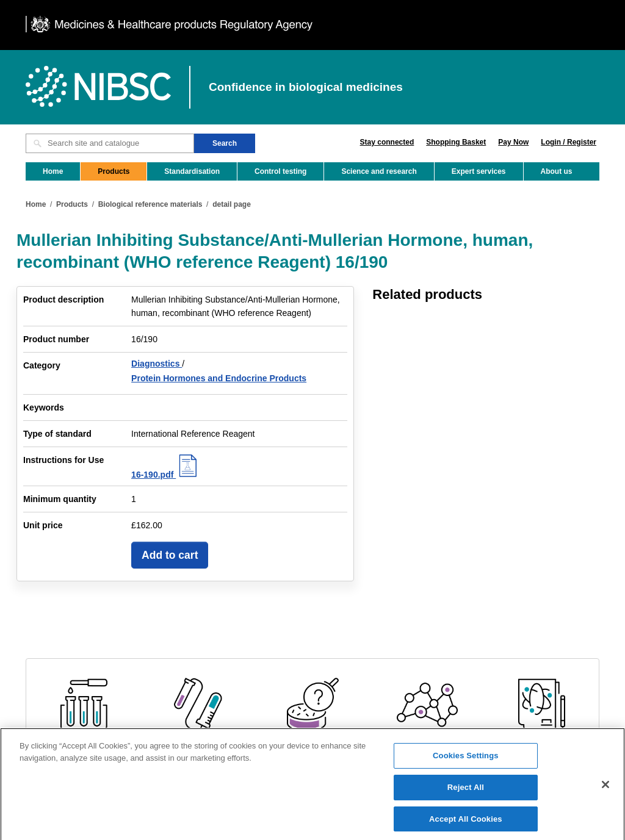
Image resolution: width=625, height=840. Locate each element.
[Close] (605, 789)
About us (557, 171)
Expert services (479, 171)
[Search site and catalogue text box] (110, 143)
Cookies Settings (466, 760)
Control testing (280, 171)
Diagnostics (157, 364)
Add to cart (170, 555)
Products (114, 171)
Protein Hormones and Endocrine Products (219, 378)
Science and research (379, 171)
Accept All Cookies (466, 824)
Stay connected (387, 142)
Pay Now (513, 142)
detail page (232, 204)
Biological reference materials (150, 204)
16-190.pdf (166, 475)
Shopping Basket (456, 142)
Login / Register (569, 142)
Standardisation (192, 171)
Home (53, 171)
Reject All (466, 792)
